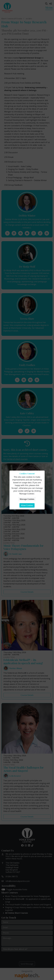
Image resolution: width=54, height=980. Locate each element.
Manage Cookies (27, 499)
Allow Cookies (27, 505)
